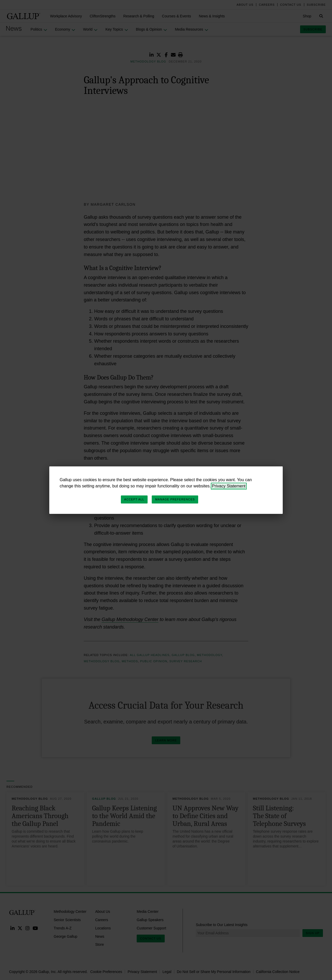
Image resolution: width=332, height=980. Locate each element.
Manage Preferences (175, 499)
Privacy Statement (229, 486)
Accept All (134, 499)
